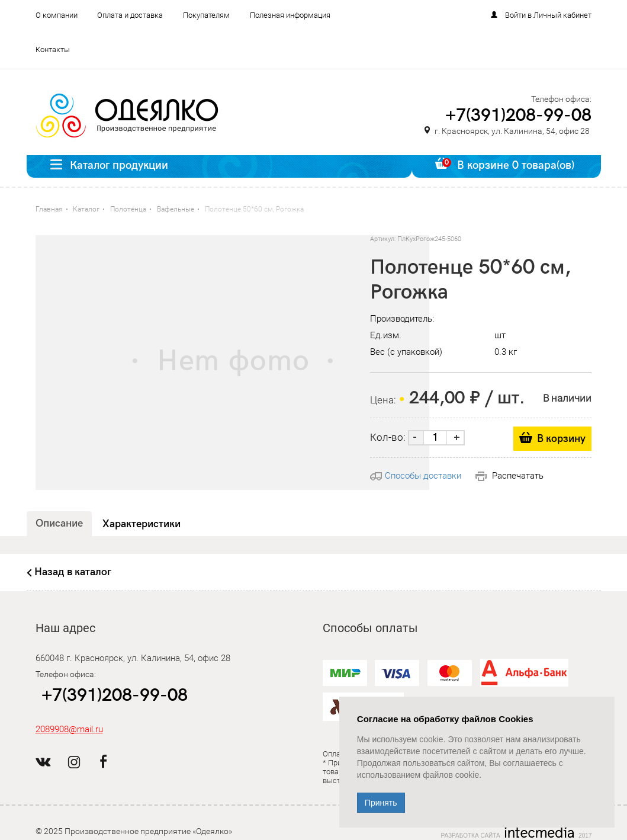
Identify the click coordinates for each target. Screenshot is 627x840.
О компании (57, 15)
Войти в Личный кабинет (548, 15)
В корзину (561, 439)
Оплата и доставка (130, 15)
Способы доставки (416, 476)
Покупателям (206, 15)
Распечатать (509, 476)
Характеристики (142, 524)
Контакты (53, 49)
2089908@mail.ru (69, 729)
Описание (59, 523)
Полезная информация (290, 15)
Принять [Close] (381, 803)
